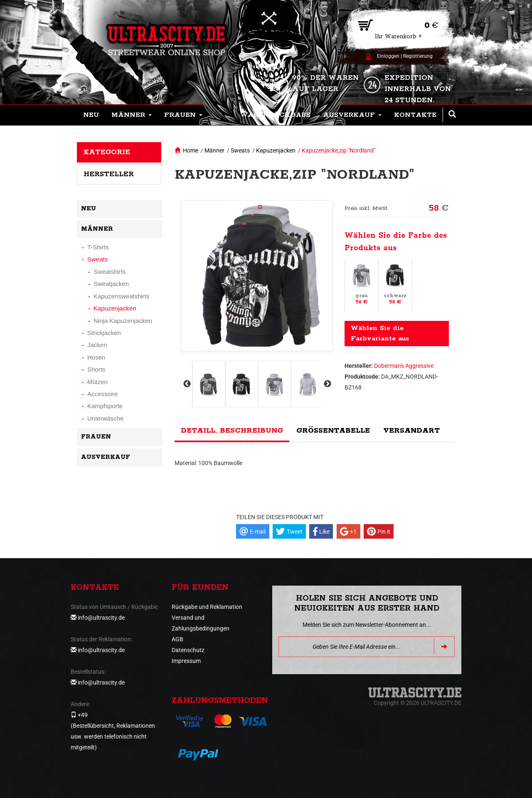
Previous (186, 384)
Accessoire (102, 394)
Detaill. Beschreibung (232, 431)
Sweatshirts (110, 272)
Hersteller (109, 174)
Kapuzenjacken (276, 150)
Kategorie (107, 152)
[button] (132, 115)
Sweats (240, 150)
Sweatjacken (111, 284)
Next (327, 384)
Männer (214, 150)
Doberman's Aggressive (404, 366)
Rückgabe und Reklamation (207, 607)
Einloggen (388, 56)
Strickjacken (104, 333)
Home (191, 150)
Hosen (96, 357)
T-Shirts (98, 247)
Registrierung (418, 56)
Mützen (97, 382)
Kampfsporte (105, 406)
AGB (177, 639)
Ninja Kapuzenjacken (123, 321)
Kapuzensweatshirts (121, 296)
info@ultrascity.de (101, 618)
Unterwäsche (106, 418)
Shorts (96, 369)
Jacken (97, 345)
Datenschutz (188, 650)
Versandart (411, 431)
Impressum (186, 661)
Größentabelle (333, 431)
